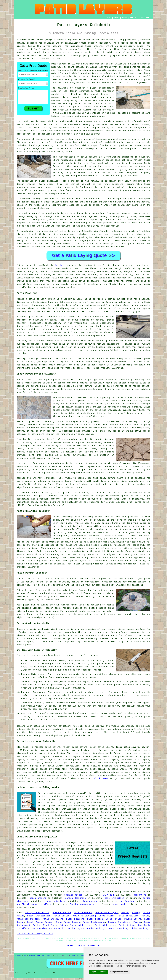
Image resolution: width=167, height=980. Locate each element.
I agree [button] (93, 972)
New (25, 955)
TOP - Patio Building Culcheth (35, 934)
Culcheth (60, 265)
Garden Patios (57, 928)
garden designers (76, 898)
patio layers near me (91, 849)
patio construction (102, 88)
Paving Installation (37, 913)
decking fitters (74, 895)
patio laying (56, 766)
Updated (32, 955)
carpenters (140, 895)
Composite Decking (117, 928)
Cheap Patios (107, 916)
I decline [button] (103, 972)
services (29, 908)
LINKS (116, 18)
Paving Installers (119, 922)
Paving (136, 913)
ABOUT (124, 18)
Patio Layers (47, 955)
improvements (24, 895)
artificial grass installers (34, 904)
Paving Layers (133, 919)
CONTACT (133, 18)
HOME (109, 18)
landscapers (90, 901)
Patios (125, 913)
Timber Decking (139, 928)
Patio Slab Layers (107, 913)
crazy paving (85, 434)
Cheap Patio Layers (68, 922)
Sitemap (18, 955)
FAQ (38, 955)
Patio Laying (39, 928)
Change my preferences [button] (119, 972)
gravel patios (103, 822)
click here (101, 778)
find (26, 747)
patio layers (50, 49)
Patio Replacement (94, 922)
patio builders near (43, 877)
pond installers (55, 901)
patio (50, 139)
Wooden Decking (96, 928)
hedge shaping (38, 898)
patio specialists (60, 793)
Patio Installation (39, 916)
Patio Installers (128, 916)
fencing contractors (82, 904)
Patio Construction (28, 919)
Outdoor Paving (62, 913)
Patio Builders (83, 913)
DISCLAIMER (144, 18)
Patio (20, 265)
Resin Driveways (79, 955)
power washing (121, 904)
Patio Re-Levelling (84, 916)
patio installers (89, 281)
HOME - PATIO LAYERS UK (83, 946)
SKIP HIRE (109, 895)
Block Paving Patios (40, 922)
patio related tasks (107, 825)
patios (57, 247)
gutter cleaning (124, 901)
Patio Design (62, 916)
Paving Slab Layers (81, 925)
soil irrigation (114, 898)
